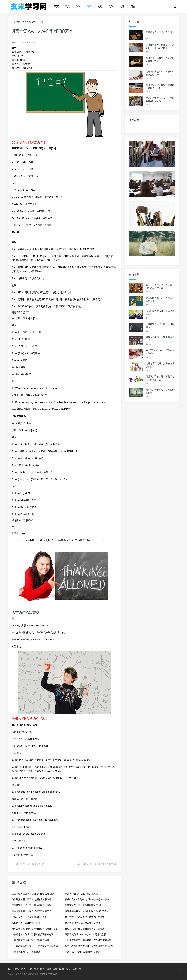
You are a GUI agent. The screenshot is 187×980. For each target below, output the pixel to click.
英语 (89, 6)
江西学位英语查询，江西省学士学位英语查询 (34, 894)
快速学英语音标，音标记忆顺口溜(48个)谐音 (87, 911)
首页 (56, 6)
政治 (68, 969)
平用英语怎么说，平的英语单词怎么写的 (31, 905)
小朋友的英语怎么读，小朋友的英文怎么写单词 (35, 946)
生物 (62, 969)
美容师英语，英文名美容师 (159, 32)
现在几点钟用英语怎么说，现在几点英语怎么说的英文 (89, 947)
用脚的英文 (18, 56)
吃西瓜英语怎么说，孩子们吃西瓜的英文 (31, 940)
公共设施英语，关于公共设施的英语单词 (31, 899)
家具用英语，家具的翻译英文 (26, 923)
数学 (78, 6)
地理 (122, 6)
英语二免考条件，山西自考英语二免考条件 (86, 929)
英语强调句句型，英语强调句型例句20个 (32, 911)
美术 (81, 969)
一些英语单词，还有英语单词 (26, 952)
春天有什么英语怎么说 (23, 68)
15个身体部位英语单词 (24, 52)
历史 (133, 6)
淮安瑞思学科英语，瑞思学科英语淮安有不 (33, 934)
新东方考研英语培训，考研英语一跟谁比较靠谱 (35, 929)
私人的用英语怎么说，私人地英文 (81, 894)
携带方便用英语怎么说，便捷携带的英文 (85, 917)
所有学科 (33, 22)
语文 (67, 6)
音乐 (74, 969)
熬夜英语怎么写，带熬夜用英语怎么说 (84, 905)
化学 (111, 6)
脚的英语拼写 (19, 60)
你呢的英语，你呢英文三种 (32, 864)
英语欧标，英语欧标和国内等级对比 (83, 952)
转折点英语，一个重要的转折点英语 (29, 917)
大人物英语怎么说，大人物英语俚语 (83, 923)
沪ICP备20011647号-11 (51, 974)
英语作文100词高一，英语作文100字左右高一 (87, 899)
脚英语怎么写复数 (21, 64)
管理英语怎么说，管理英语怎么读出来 (99, 864)
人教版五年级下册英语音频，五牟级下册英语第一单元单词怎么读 (89, 941)
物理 (100, 6)
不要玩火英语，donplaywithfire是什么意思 (85, 934)
